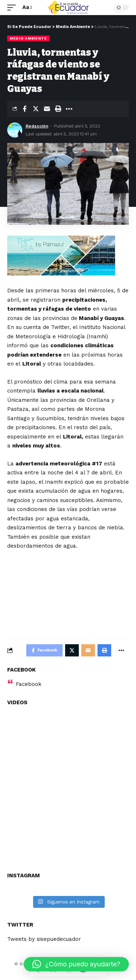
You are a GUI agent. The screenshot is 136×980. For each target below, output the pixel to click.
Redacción (37, 126)
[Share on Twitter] (36, 109)
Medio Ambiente (28, 38)
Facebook (29, 684)
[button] (76, 964)
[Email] (47, 109)
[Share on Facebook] (24, 109)
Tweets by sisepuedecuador (44, 939)
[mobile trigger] (13, 8)
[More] (69, 109)
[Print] (58, 109)
